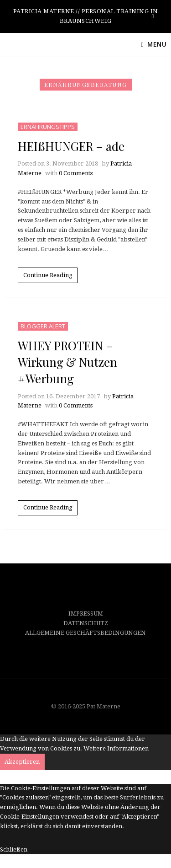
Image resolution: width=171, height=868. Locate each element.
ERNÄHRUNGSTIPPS (48, 127)
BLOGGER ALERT (43, 326)
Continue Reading (48, 275)
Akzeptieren (22, 762)
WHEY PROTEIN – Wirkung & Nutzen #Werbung (67, 362)
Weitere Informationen (116, 748)
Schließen (14, 849)
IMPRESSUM (86, 613)
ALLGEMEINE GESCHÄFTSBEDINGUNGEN (85, 633)
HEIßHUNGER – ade (71, 146)
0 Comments (76, 173)
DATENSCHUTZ (86, 623)
